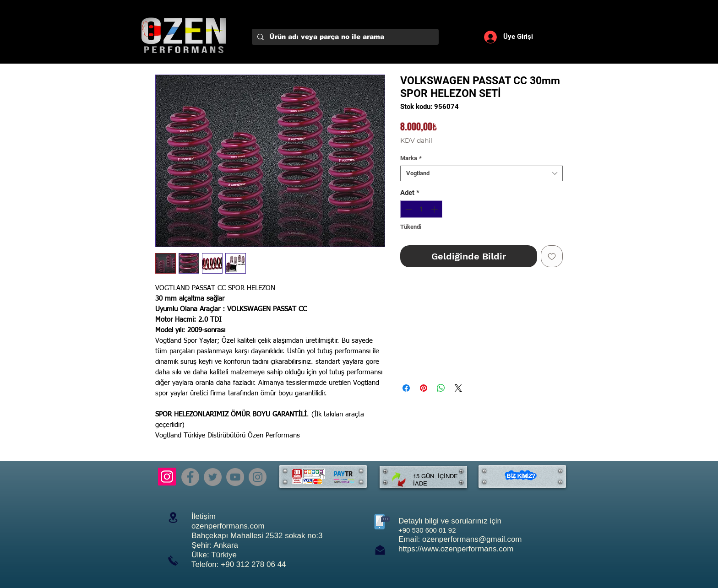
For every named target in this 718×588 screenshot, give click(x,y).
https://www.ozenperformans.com (456, 549)
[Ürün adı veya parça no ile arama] (344, 37)
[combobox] (481, 173)
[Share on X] (458, 388)
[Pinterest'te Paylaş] (424, 388)
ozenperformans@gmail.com (472, 539)
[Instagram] (167, 477)
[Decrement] (408, 209)
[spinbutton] (422, 209)
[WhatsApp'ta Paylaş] (441, 388)
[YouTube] (235, 477)
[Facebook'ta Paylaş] (406, 388)
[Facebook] (190, 477)
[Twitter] (213, 477)
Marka (411, 158)
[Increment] (435, 209)
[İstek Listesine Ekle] (552, 256)
